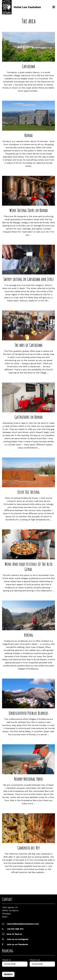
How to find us (14, 934)
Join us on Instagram (15, 939)
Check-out (35, 960)
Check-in (6, 960)
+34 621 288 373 (15, 929)
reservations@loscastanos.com (23, 924)
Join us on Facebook (15, 944)
